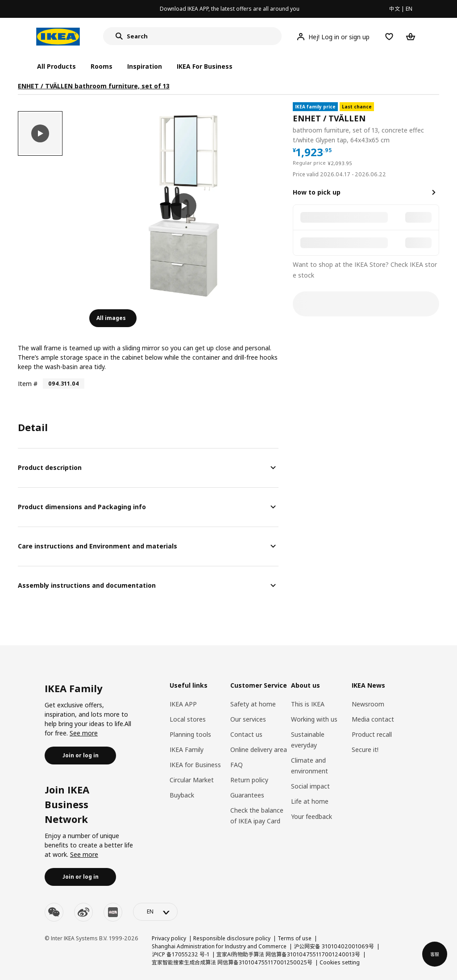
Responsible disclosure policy (232, 938)
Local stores (188, 719)
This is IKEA (308, 704)
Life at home (310, 801)
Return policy (249, 780)
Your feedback (312, 816)
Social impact (310, 786)
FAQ (237, 765)
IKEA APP (183, 704)
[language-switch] (155, 912)
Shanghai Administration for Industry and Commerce (219, 946)
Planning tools (190, 734)
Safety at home (253, 704)
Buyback (182, 795)
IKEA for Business (195, 765)
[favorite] (436, 124)
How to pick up (317, 192)
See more (84, 733)
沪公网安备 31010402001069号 (334, 946)
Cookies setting (340, 962)
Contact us (246, 734)
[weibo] (83, 912)
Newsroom (368, 704)
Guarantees (247, 795)
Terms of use (295, 938)
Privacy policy (169, 938)
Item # (28, 384)
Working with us (314, 719)
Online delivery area (259, 750)
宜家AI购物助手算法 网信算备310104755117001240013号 (288, 954)
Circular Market (192, 780)
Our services (248, 719)
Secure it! (365, 750)
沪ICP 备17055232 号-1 (181, 954)
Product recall (372, 734)
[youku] (113, 912)
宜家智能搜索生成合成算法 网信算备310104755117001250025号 (232, 962)
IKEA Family (187, 750)
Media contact (373, 719)
